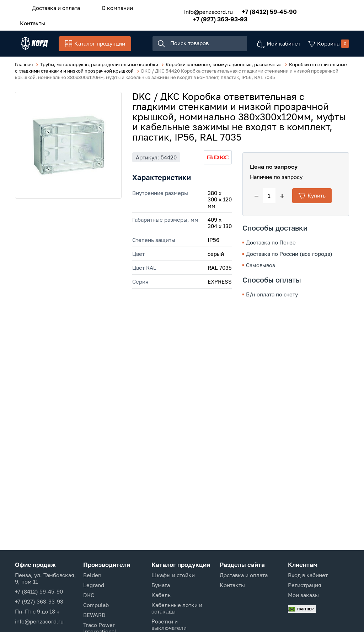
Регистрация (305, 585)
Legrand (94, 585)
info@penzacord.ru (200, 10)
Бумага (161, 585)
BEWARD (94, 615)
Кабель (161, 595)
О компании (108, 7)
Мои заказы (303, 595)
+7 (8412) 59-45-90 (260, 10)
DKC (89, 595)
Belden (92, 575)
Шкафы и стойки (173, 575)
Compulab (96, 605)
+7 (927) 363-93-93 (211, 17)
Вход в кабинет (308, 575)
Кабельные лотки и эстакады (177, 608)
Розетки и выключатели (169, 625)
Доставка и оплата (53, 7)
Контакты (29, 20)
